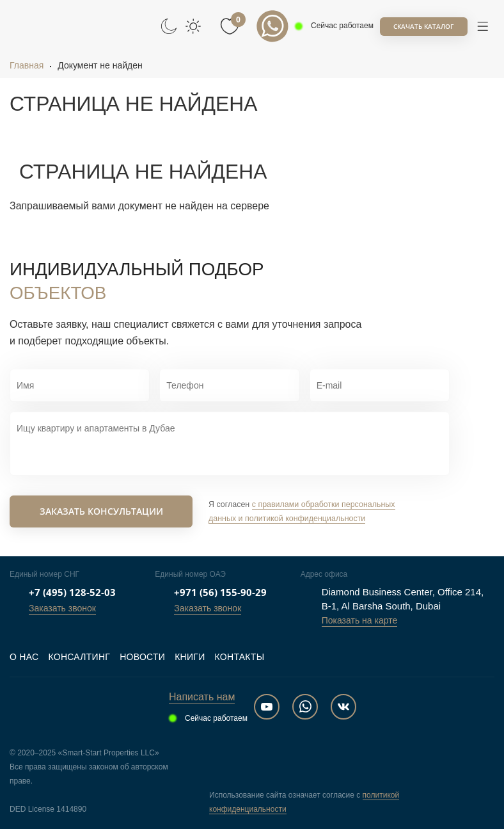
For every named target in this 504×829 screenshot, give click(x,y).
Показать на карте (360, 620)
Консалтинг (79, 657)
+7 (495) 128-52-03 (72, 592)
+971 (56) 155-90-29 (220, 592)
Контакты (240, 657)
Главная (27, 65)
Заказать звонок (62, 608)
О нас (24, 657)
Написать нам (202, 697)
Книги (190, 657)
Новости (142, 657)
